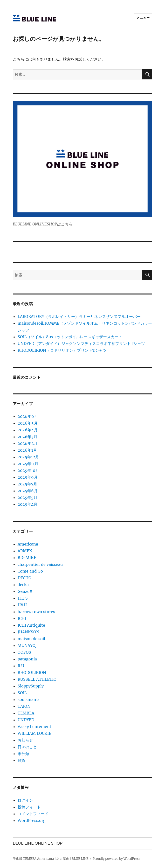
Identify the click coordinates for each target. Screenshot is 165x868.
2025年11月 (28, 464)
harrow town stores (36, 612)
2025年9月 (28, 477)
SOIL (22, 693)
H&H (22, 605)
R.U (21, 666)
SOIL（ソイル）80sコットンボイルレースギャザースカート (70, 337)
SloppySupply (31, 686)
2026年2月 (28, 443)
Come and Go (30, 571)
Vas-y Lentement (34, 727)
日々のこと (27, 747)
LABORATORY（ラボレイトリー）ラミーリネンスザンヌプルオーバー (79, 316)
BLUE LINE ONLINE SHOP (38, 843)
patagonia (27, 659)
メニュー (143, 18)
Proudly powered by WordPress (117, 859)
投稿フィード (29, 807)
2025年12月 (28, 457)
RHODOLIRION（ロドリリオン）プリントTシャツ (62, 350)
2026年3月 (27, 437)
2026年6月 (28, 416)
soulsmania (29, 700)
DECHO (24, 578)
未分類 (23, 754)
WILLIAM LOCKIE (34, 733)
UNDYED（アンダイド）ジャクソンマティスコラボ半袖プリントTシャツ (81, 343)
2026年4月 (28, 430)
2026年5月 (28, 423)
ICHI (22, 618)
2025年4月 (27, 504)
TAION (24, 706)
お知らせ (25, 740)
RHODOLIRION (32, 672)
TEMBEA (26, 713)
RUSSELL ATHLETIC (37, 679)
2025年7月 (27, 484)
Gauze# (25, 591)
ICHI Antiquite (31, 625)
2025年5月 (27, 497)
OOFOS (24, 652)
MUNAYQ (27, 645)
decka (23, 585)
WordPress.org (32, 820)
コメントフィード (33, 814)
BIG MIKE (27, 558)
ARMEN (25, 551)
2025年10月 (28, 470)
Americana (28, 544)
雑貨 (21, 760)
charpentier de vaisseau (40, 564)
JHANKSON (28, 632)
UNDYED (26, 720)
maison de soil (31, 639)
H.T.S (23, 598)
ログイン (25, 800)
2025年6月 (28, 491)
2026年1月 (27, 450)
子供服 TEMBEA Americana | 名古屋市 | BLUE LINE (51, 859)
